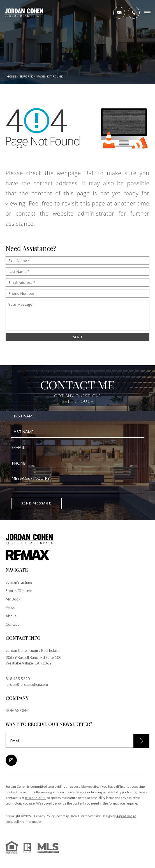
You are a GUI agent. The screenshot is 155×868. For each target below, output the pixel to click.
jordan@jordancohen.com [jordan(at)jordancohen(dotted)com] (27, 684)
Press (10, 607)
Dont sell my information (24, 822)
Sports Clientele (19, 591)
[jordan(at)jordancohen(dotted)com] (119, 13)
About (11, 616)
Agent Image (126, 816)
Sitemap (63, 816)
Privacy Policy (44, 816)
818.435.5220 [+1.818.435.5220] (18, 679)
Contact (12, 624)
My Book (13, 599)
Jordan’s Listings (19, 582)
